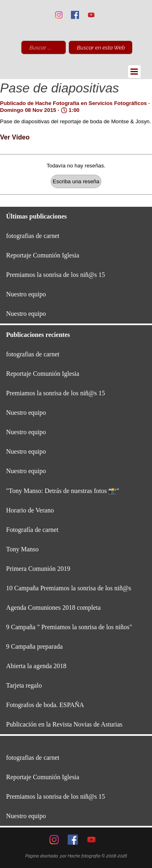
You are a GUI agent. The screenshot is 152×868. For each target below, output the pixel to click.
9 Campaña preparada (34, 646)
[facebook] (75, 15)
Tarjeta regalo (24, 685)
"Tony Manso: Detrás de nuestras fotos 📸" (63, 491)
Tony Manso (22, 549)
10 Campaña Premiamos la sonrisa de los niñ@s (69, 588)
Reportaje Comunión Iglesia (43, 255)
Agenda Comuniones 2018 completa (53, 608)
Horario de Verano (30, 510)
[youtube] (91, 15)
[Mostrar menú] (134, 72)
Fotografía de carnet (32, 530)
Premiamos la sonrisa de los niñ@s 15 (56, 275)
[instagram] (59, 15)
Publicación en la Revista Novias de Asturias (64, 724)
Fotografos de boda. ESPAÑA (45, 705)
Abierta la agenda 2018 (36, 666)
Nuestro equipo (26, 294)
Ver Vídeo (15, 137)
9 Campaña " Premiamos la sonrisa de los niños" (69, 627)
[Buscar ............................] (44, 47)
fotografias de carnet (33, 236)
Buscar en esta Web (101, 47)
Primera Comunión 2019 (38, 569)
